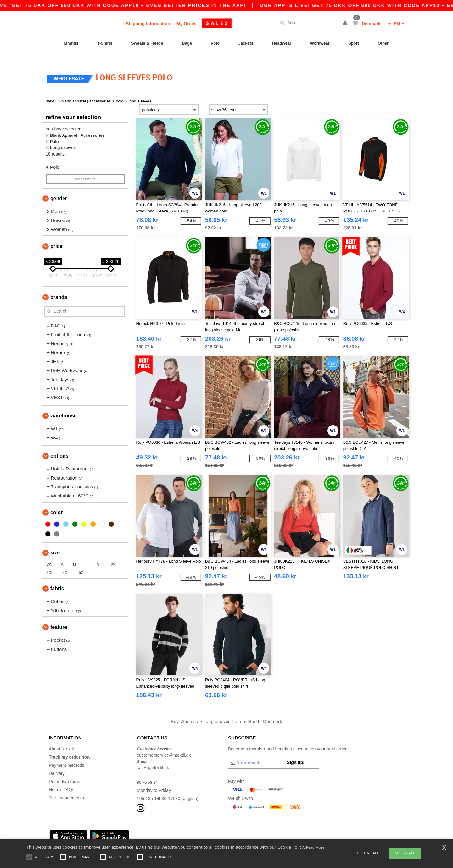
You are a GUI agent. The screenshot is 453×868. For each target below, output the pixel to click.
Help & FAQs (62, 779)
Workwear (320, 43)
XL (99, 554)
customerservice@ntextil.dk (164, 744)
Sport (354, 43)
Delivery (57, 763)
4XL (66, 562)
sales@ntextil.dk (153, 757)
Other (383, 43)
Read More (315, 847)
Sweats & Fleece (147, 43)
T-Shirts (105, 43)
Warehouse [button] (64, 405)
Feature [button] (59, 616)
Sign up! (296, 752)
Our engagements (66, 787)
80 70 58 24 (148, 772)
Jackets (246, 43)
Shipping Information (148, 24)
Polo (215, 43)
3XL (50, 562)
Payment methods (67, 755)
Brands (72, 43)
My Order (186, 24)
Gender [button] (59, 188)
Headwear (282, 43)
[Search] (308, 23)
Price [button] (56, 235)
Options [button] (59, 445)
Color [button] (56, 502)
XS (49, 554)
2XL (114, 554)
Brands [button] (59, 286)
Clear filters (85, 168)
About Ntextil (61, 738)
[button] (346, 24)
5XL (82, 562)
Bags (187, 43)
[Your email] (255, 752)
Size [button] (55, 542)
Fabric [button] (57, 578)
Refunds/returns (64, 771)
